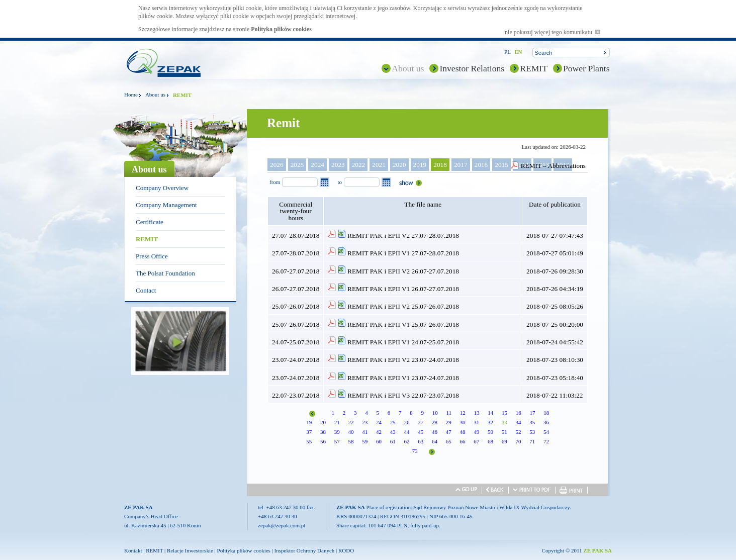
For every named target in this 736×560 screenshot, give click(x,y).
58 (351, 441)
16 (519, 413)
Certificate (150, 222)
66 (462, 441)
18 (546, 413)
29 (449, 422)
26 (406, 422)
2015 (501, 165)
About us (408, 68)
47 (449, 432)
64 (435, 441)
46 (435, 432)
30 (462, 422)
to (340, 182)
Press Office (152, 256)
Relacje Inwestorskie (190, 550)
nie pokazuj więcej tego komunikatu (553, 32)
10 (435, 413)
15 (504, 413)
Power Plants (586, 68)
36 (546, 422)
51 (504, 432)
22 (351, 422)
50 (490, 432)
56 (323, 441)
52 (518, 432)
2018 (440, 165)
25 (393, 422)
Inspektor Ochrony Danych (305, 550)
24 (379, 422)
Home (131, 95)
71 (532, 441)
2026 (277, 165)
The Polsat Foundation (165, 273)
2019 (420, 165)
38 (323, 432)
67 (476, 441)
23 (365, 422)
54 (546, 432)
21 (337, 422)
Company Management (166, 205)
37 (309, 432)
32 (490, 422)
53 (532, 432)
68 (490, 441)
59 (365, 441)
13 (477, 413)
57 (337, 441)
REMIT (534, 68)
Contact (146, 290)
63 (421, 441)
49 (476, 432)
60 (379, 441)
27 (421, 422)
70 (518, 441)
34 (518, 422)
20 (323, 422)
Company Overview (162, 188)
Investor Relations (472, 68)
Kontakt (133, 550)
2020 (399, 165)
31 (476, 422)
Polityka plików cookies (281, 29)
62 (406, 441)
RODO (346, 550)
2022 (359, 165)
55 (309, 441)
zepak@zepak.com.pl (282, 525)
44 (406, 432)
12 (463, 413)
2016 (481, 165)
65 (449, 441)
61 (393, 441)
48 (462, 432)
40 (351, 432)
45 (421, 432)
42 (379, 432)
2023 (338, 165)
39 (337, 432)
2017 (461, 165)
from (275, 182)
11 (449, 413)
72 (546, 441)
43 (393, 432)
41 (365, 432)
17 (533, 413)
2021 (379, 165)
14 (490, 413)
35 (532, 422)
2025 (297, 165)
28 (435, 422)
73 (415, 451)
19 (309, 422)
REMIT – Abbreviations (553, 166)
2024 (317, 165)
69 (504, 441)
